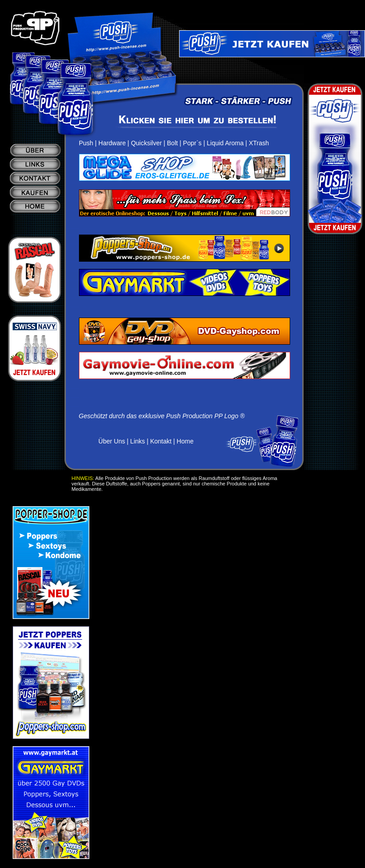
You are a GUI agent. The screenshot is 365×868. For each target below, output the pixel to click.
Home (185, 441)
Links (138, 441)
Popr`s (192, 143)
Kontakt (161, 441)
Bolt (172, 143)
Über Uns (112, 441)
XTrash (259, 143)
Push (86, 143)
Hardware (112, 143)
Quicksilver (146, 143)
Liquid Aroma (225, 143)
